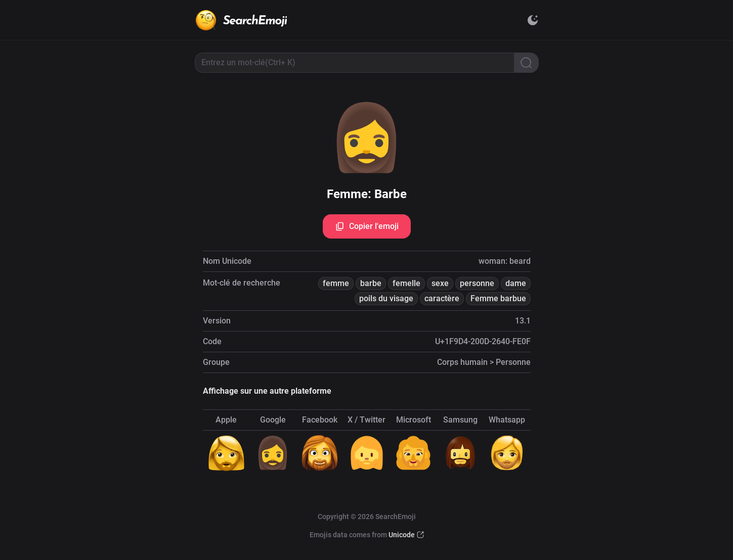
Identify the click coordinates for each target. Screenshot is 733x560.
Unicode (402, 535)
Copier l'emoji (367, 226)
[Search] (526, 63)
